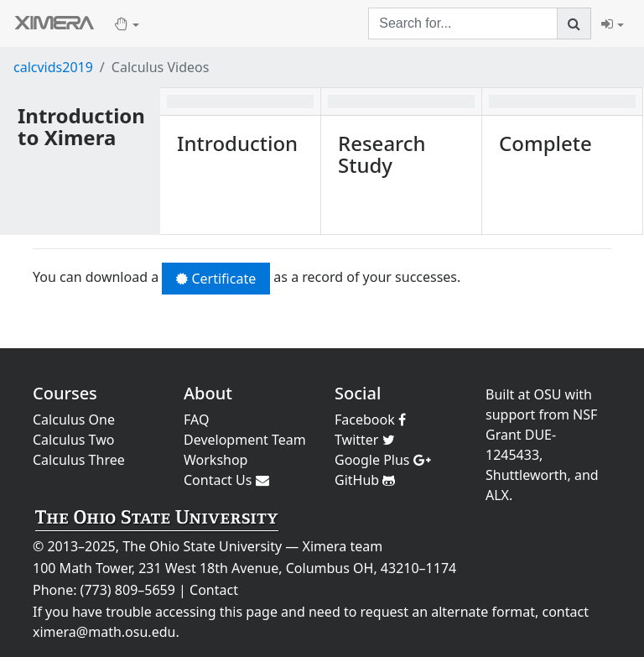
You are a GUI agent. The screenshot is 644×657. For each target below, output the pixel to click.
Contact (214, 590)
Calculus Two (73, 440)
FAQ (196, 420)
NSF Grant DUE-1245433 (541, 435)
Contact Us (226, 480)
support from (527, 415)
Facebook (370, 420)
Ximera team (343, 546)
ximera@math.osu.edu (104, 632)
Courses (65, 393)
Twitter (365, 440)
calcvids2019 (53, 67)
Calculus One (74, 420)
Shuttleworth (526, 475)
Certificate (216, 279)
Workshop (216, 460)
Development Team (245, 440)
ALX (497, 495)
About (208, 393)
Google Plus (383, 460)
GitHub (365, 480)
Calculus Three (79, 460)
